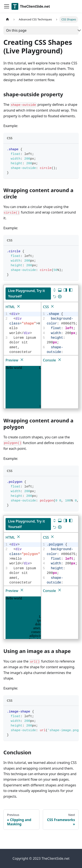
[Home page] (7, 19)
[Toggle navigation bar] (7, 6)
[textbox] (62, 338)
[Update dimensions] (60, 297)
